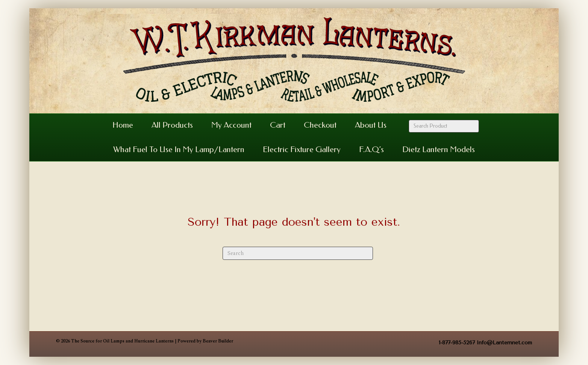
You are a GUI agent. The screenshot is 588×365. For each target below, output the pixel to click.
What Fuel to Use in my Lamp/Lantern (179, 149)
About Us (371, 125)
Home (123, 125)
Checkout (320, 125)
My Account (231, 125)
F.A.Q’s (371, 149)
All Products (172, 125)
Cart (278, 125)
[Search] (298, 253)
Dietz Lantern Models (439, 149)
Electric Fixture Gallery (302, 149)
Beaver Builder (218, 341)
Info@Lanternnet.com (504, 343)
